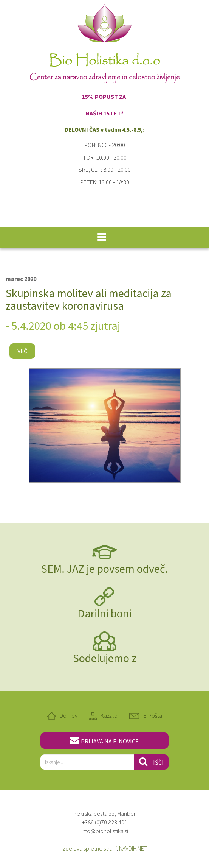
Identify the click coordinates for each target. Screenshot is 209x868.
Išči (151, 762)
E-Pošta (153, 715)
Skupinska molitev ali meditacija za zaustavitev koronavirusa (89, 299)
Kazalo (109, 715)
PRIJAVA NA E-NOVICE (104, 740)
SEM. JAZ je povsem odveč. (105, 569)
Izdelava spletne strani (89, 848)
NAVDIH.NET (133, 848)
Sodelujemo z (105, 658)
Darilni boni (104, 613)
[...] (87, 762)
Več (22, 351)
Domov (69, 715)
